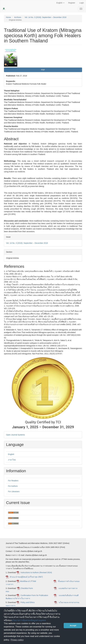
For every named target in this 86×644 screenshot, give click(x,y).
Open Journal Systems (15, 435)
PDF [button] (43, 70)
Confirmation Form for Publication (34, 595)
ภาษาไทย (12, 460)
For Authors (13, 486)
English (11, 454)
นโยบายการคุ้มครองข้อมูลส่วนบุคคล (29, 620)
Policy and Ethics (28, 602)
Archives (18, 17)
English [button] (60, 3)
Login (82, 3)
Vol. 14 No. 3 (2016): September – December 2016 (45, 17)
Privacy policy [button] (17, 640)
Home (8, 17)
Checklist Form (27, 588)
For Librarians (14, 492)
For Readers (13, 481)
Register (72, 3)
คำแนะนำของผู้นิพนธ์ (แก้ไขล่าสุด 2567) (26, 577)
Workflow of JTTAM (28, 581)
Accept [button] (73, 626)
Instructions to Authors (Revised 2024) (37, 572)
